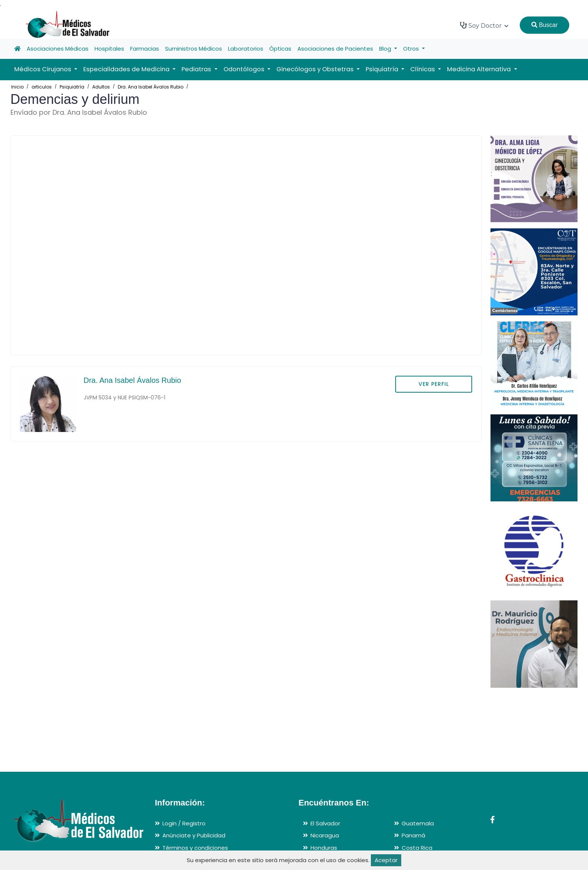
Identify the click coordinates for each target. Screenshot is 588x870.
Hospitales (109, 49)
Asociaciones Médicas (58, 49)
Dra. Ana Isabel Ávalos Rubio (151, 87)
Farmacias (145, 49)
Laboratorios (246, 49)
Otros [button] (412, 49)
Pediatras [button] (197, 69)
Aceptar (386, 860)
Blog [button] (386, 49)
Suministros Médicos (193, 49)
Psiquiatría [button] (383, 69)
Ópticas (280, 49)
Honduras (324, 848)
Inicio (17, 87)
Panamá (413, 835)
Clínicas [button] (423, 69)
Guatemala (418, 823)
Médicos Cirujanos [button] (43, 69)
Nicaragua (325, 835)
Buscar (544, 25)
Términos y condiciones (195, 848)
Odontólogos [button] (245, 69)
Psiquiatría (72, 87)
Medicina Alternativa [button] (480, 69)
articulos (42, 87)
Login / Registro (184, 823)
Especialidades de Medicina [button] (127, 69)
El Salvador (325, 823)
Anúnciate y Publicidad (194, 835)
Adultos (101, 87)
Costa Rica (417, 848)
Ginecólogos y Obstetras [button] (316, 69)
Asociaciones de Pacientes (335, 49)
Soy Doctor (484, 25)
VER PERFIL (434, 384)
